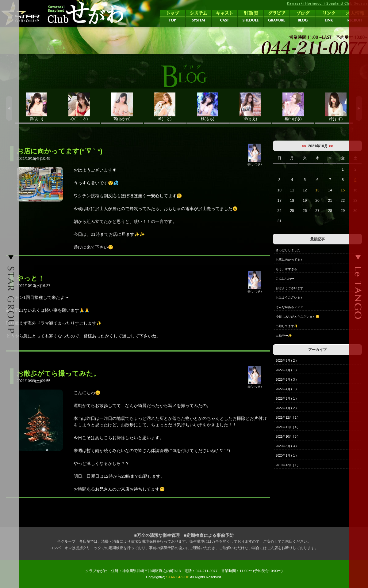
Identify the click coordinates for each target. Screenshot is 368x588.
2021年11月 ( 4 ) (287, 427)
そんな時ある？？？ (289, 307)
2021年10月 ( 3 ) (287, 437)
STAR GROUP (178, 577)
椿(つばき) (293, 107)
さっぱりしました (288, 250)
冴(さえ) (251, 107)
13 (317, 190)
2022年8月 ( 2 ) (286, 361)
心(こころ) (79, 107)
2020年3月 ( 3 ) (286, 446)
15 (343, 190)
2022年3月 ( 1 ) (286, 399)
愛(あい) (36, 107)
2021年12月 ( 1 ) (287, 418)
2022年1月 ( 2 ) (286, 408)
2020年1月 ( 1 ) (286, 456)
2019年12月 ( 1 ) (287, 465)
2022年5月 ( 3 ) (286, 380)
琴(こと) (165, 107)
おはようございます (289, 288)
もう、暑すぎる (286, 269)
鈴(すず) (336, 107)
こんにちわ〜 (285, 279)
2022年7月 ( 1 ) (286, 370)
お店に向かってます (289, 260)
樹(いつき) (255, 163)
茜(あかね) (122, 107)
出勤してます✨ (287, 326)
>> (331, 146)
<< (304, 146)
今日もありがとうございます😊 (297, 317)
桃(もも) (208, 107)
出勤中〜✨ (284, 335)
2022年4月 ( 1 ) (286, 389)
